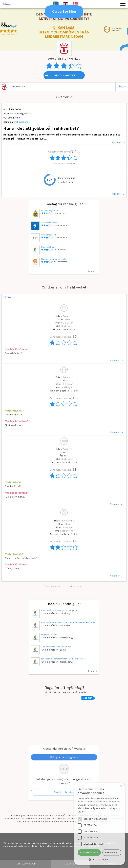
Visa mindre (51, 586)
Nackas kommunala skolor (54, 259)
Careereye (14, 4)
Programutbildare (49, 635)
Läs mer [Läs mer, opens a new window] (82, 812)
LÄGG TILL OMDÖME (64, 75)
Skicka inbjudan (64, 792)
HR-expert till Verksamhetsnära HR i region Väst (63, 659)
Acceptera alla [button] (89, 852)
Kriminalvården (48, 247)
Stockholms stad (49, 223)
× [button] (121, 787)
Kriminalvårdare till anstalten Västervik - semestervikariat (68, 622)
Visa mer (75, 586)
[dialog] (99, 824)
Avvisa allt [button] (112, 852)
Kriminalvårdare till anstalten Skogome (59, 610)
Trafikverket (19, 87)
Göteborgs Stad (49, 235)
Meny (121, 86)
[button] (99, 860)
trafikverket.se (22, 122)
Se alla (91, 271)
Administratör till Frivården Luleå (56, 647)
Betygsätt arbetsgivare (64, 757)
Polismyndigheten (50, 211)
